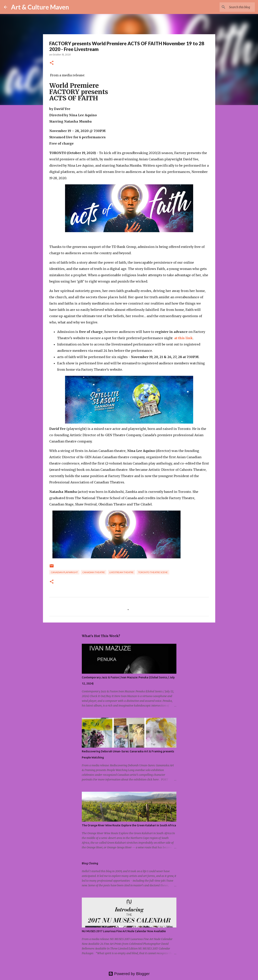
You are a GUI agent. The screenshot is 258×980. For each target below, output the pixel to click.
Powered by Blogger (129, 974)
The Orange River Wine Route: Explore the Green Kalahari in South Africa (129, 825)
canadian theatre (94, 572)
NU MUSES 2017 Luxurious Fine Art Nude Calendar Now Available (124, 931)
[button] (52, 63)
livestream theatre (122, 572)
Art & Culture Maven (40, 7)
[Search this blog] (234, 7)
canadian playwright (64, 572)
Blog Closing (90, 863)
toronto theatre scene (153, 572)
